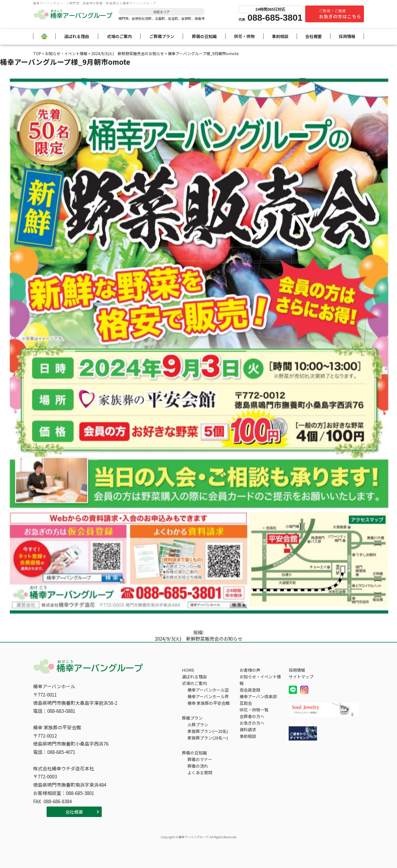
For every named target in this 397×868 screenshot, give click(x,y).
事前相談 (280, 36)
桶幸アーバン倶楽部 (258, 696)
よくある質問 (200, 772)
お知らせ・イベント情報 (260, 680)
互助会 (246, 703)
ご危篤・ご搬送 (340, 14)
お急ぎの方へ (252, 723)
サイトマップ (301, 677)
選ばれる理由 (77, 36)
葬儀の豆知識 (204, 36)
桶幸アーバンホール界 (208, 696)
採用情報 (347, 36)
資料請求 (248, 729)
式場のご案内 (119, 36)
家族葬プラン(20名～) (208, 738)
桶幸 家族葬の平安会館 (209, 703)
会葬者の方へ (252, 716)
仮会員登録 (250, 690)
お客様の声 (250, 670)
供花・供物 (244, 36)
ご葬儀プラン (162, 36)
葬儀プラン (192, 718)
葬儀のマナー (200, 759)
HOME (188, 670)
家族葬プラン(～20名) (208, 731)
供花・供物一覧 (254, 710)
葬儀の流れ (198, 766)
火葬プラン (198, 725)
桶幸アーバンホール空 (208, 690)
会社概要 (313, 36)
